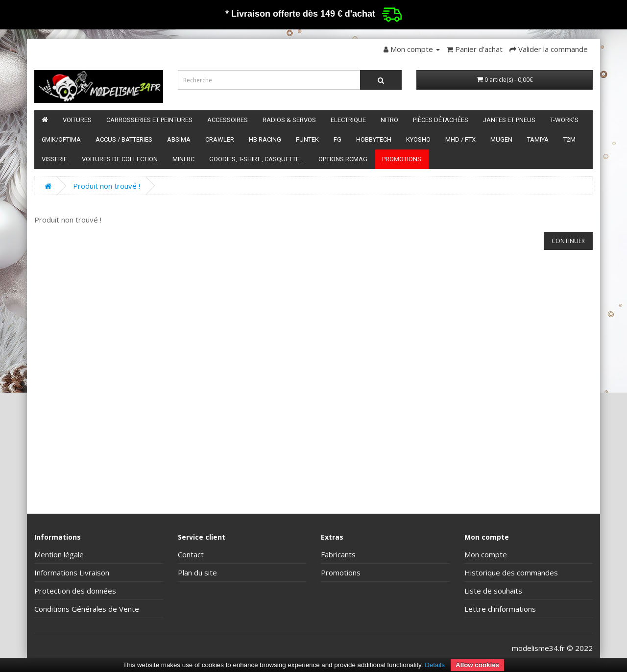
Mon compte (486, 554)
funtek (307, 139)
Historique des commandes (511, 572)
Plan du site (197, 572)
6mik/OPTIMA (61, 139)
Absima (179, 139)
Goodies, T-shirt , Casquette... (256, 159)
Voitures (77, 120)
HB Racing (265, 139)
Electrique (348, 120)
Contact (191, 554)
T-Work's (564, 120)
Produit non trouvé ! (107, 186)
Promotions (402, 159)
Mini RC (183, 159)
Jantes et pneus (509, 120)
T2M (569, 139)
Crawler (220, 139)
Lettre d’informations (500, 609)
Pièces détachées (441, 120)
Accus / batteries (124, 139)
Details (435, 665)
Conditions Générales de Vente (87, 609)
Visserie (54, 159)
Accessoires (228, 120)
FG (338, 139)
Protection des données (75, 591)
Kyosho (418, 139)
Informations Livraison (72, 572)
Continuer (568, 241)
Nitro (389, 120)
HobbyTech (374, 139)
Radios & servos (289, 120)
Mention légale (59, 554)
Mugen (501, 139)
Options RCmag (343, 159)
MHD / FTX (460, 139)
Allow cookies (477, 665)
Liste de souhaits (493, 591)
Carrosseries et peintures (149, 120)
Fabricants (338, 554)
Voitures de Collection (120, 159)
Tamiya (538, 139)
